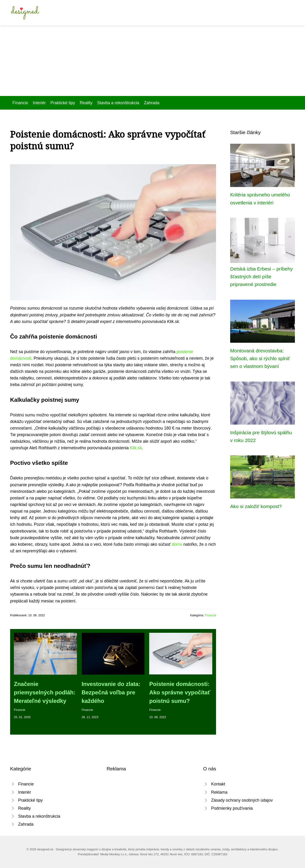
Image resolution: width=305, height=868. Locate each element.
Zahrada (152, 103)
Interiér (39, 103)
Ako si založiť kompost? (256, 506)
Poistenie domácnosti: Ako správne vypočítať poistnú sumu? (180, 692)
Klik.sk (136, 448)
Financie (20, 103)
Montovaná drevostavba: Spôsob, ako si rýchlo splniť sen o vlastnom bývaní (260, 358)
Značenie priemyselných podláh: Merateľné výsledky (45, 692)
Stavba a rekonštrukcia (118, 103)
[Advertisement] (152, 61)
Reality (86, 103)
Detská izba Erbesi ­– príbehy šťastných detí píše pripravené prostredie (261, 277)
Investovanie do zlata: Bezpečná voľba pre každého (111, 692)
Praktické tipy (63, 103)
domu (177, 544)
